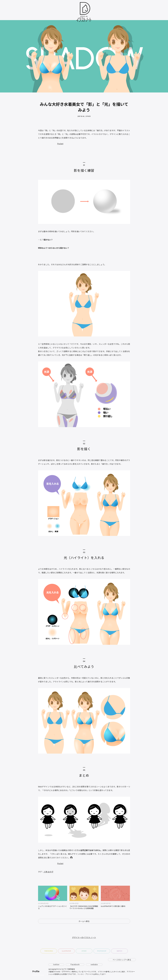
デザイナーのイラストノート (84, 937)
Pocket (60, 144)
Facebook (75, 965)
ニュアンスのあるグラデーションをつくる (52, 907)
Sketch (119, 951)
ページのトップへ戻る (122, 960)
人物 (45, 872)
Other (88, 116)
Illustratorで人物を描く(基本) (113, 906)
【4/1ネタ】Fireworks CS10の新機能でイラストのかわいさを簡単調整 (84, 907)
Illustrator (66, 951)
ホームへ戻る (84, 921)
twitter (56, 965)
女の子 (51, 872)
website (94, 965)
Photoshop (102, 951)
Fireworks (49, 951)
